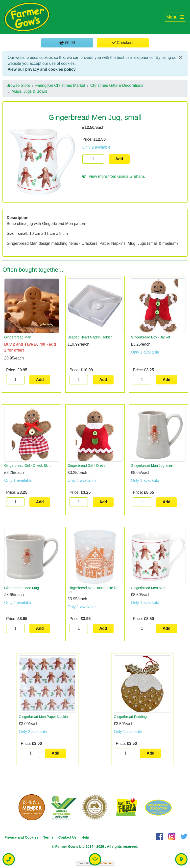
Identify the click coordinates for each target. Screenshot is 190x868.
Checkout (123, 43)
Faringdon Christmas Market (60, 85)
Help (85, 837)
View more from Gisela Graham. (114, 176)
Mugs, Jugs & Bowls (29, 91)
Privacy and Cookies (21, 837)
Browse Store (18, 85)
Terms (48, 837)
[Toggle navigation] (175, 17)
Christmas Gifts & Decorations (117, 85)
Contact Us (68, 837)
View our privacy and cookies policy (42, 69)
